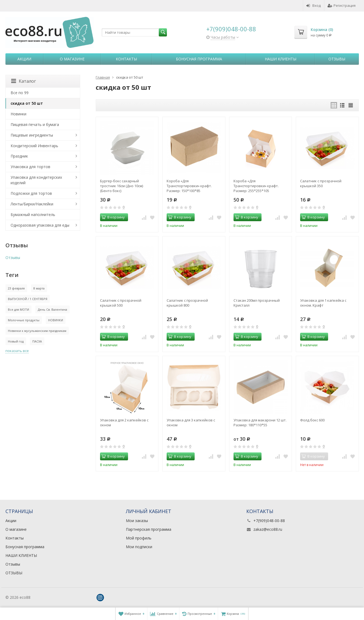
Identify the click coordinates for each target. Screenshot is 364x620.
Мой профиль (139, 538)
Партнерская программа (149, 529)
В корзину (113, 217)
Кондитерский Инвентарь (34, 146)
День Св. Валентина (52, 309)
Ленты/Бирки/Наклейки (32, 204)
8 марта (39, 288)
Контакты (126, 59)
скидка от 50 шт (27, 103)
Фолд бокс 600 (312, 420)
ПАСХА (37, 341)
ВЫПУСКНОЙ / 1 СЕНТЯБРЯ (28, 299)
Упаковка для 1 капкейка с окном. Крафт (323, 303)
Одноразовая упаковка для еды (40, 225)
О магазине (72, 59)
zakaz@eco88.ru (268, 529)
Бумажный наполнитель (33, 215)
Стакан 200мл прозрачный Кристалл (257, 303)
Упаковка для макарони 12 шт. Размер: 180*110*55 (260, 422)
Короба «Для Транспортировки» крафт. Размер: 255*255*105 (256, 186)
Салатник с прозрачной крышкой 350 (321, 183)
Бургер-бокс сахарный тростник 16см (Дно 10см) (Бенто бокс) (122, 186)
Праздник (19, 156)
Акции (24, 59)
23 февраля (16, 288)
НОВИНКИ (56, 320)
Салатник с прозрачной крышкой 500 (121, 303)
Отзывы (337, 59)
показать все (17, 351)
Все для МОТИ (18, 309)
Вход (314, 5)
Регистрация (342, 5)
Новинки (18, 114)
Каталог (24, 81)
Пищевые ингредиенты (32, 135)
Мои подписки (139, 547)
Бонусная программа (199, 59)
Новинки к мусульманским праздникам (37, 331)
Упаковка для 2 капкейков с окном (124, 422)
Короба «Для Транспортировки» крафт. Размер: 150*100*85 (189, 186)
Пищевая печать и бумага (35, 124)
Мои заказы (137, 521)
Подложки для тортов (31, 193)
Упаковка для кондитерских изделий (36, 180)
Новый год (16, 341)
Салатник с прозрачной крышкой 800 (187, 303)
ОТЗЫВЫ (14, 573)
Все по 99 (20, 93)
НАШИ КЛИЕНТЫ (281, 59)
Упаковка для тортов (30, 167)
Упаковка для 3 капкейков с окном (191, 422)
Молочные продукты (24, 320)
